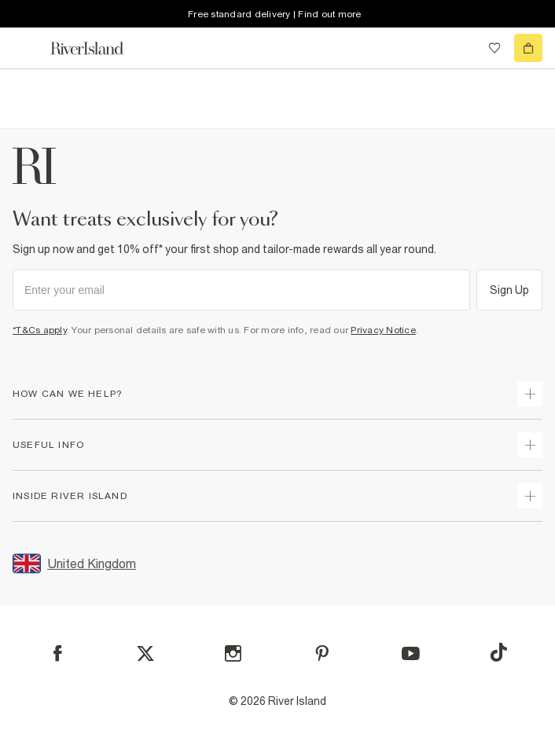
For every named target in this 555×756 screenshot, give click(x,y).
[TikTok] (498, 652)
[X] (145, 654)
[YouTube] (411, 653)
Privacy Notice (383, 330)
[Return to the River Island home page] (97, 48)
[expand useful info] (530, 445)
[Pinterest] (322, 653)
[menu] (27, 48)
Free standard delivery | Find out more (275, 14)
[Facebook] (58, 653)
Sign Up (510, 290)
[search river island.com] (462, 48)
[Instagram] (233, 653)
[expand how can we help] (530, 394)
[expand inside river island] (530, 496)
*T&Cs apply (40, 330)
